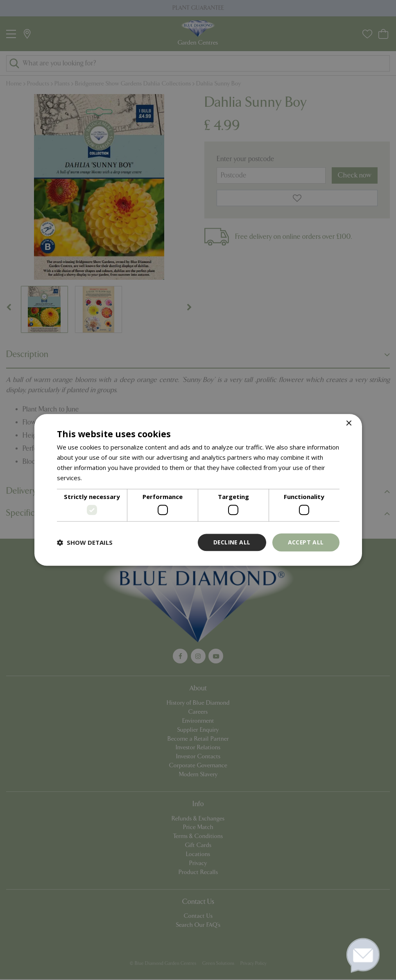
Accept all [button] (306, 542)
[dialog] (198, 490)
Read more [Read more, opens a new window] (99, 478)
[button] (85, 542)
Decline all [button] (231, 542)
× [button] (349, 424)
